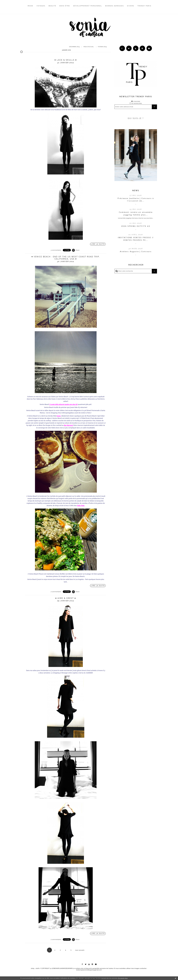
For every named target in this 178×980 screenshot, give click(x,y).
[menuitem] (30, 8)
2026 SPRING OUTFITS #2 (136, 226)
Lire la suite (98, 244)
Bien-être (65, 6)
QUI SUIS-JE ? (136, 118)
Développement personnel (88, 6)
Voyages (41, 6)
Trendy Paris (144, 6)
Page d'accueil (89, 47)
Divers (131, 6)
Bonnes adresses (115, 6)
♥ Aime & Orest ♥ (66, 598)
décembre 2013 (74, 47)
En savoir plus (123, 978)
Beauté (52, 6)
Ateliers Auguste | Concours (136, 251)
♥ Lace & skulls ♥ (66, 60)
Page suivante (80, 950)
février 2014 (102, 47)
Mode (30, 6)
